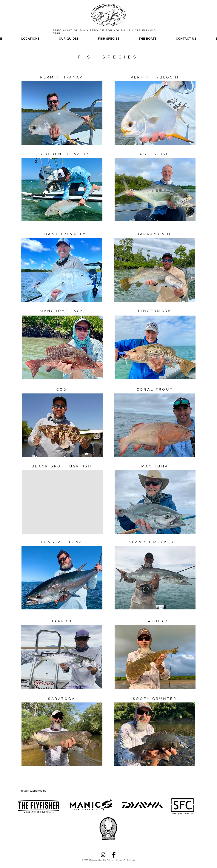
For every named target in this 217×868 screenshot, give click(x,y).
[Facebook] (114, 855)
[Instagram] (103, 855)
